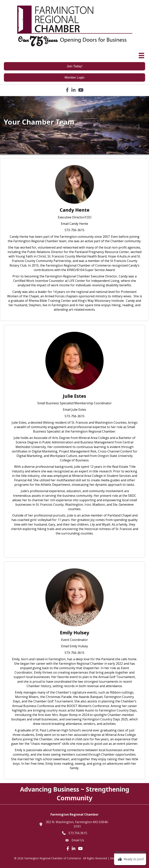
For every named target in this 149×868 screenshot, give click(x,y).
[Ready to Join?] (130, 859)
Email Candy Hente (74, 224)
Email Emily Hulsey (74, 646)
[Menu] (141, 56)
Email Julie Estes (74, 410)
